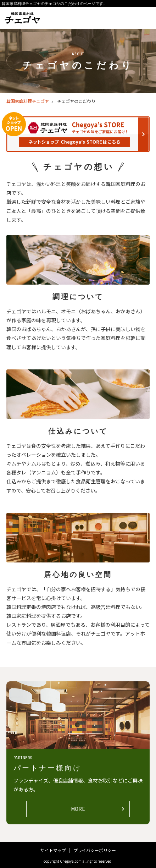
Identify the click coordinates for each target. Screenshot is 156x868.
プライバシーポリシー (95, 850)
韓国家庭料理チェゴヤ (28, 101)
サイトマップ (53, 850)
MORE (78, 809)
